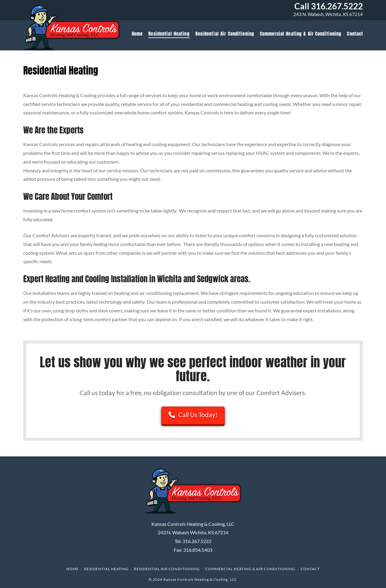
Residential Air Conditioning (167, 569)
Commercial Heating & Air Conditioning (250, 569)
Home (73, 569)
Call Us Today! (193, 415)
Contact (310, 569)
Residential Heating (106, 569)
